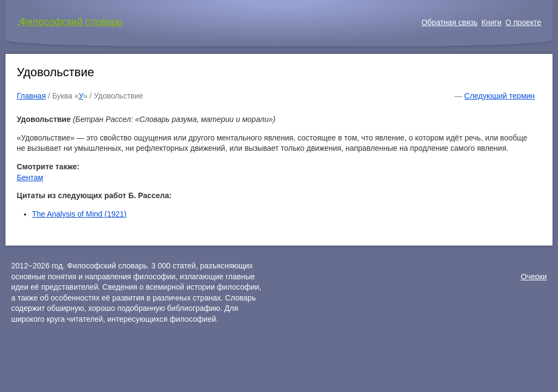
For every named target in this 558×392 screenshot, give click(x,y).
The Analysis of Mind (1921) (80, 214)
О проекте (523, 22)
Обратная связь (449, 22)
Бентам (30, 177)
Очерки (534, 277)
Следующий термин (499, 96)
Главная (31, 96)
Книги (492, 22)
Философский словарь (71, 22)
